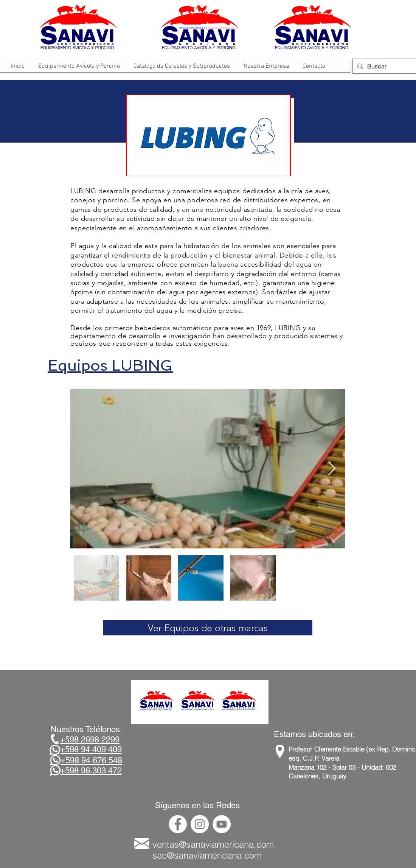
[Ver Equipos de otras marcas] (208, 628)
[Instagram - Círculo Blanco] (200, 824)
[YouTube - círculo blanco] (222, 824)
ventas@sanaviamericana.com (213, 844)
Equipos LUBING (110, 365)
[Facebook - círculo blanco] (178, 824)
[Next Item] (332, 469)
